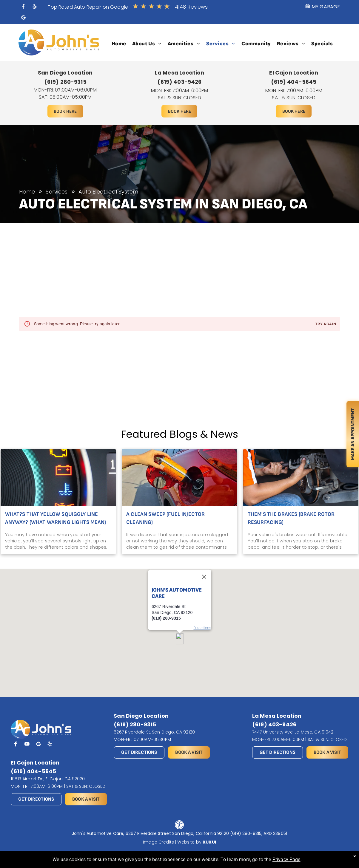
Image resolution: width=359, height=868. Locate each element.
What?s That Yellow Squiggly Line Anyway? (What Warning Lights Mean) (56, 518)
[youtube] (27, 745)
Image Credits (158, 842)
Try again (326, 324)
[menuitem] (119, 44)
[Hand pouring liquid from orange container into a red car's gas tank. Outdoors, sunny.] (179, 477)
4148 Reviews (191, 7)
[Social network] (23, 18)
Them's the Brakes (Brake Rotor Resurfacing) (291, 518)
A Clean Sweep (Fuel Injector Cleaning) (165, 518)
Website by (189, 842)
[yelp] (35, 7)
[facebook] (23, 7)
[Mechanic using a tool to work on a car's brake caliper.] (301, 477)
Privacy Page (286, 860)
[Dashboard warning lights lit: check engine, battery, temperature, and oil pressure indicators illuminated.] (58, 477)
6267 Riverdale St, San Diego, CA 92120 (154, 732)
